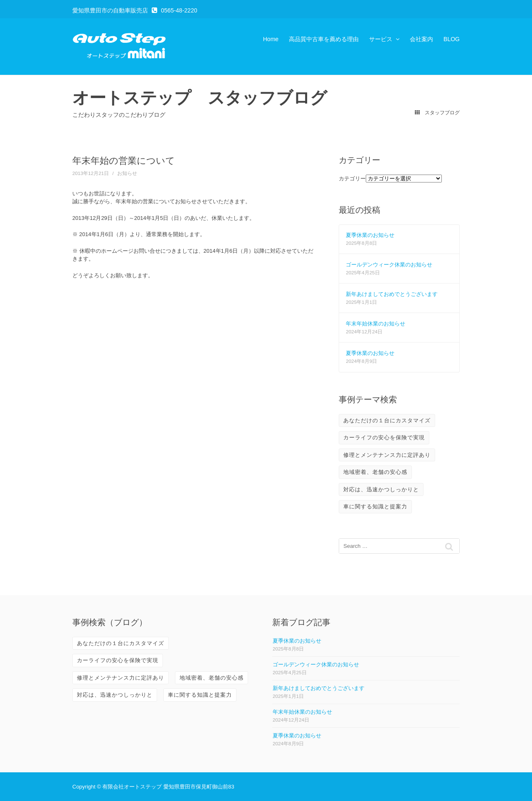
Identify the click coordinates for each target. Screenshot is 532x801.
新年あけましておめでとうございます (392, 294)
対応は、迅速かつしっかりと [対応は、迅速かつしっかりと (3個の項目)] (381, 489)
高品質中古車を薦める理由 (324, 39)
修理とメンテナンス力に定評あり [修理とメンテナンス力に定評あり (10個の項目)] (387, 455)
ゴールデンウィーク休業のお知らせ (389, 265)
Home (271, 39)
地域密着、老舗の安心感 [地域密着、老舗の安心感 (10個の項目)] (375, 472)
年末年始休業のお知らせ (376, 324)
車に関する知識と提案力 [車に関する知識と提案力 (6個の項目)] (375, 506)
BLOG (452, 39)
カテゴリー (352, 179)
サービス (381, 39)
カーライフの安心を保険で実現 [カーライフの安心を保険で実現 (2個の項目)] (384, 437)
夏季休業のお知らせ (370, 235)
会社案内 (421, 39)
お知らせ (127, 173)
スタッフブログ (437, 113)
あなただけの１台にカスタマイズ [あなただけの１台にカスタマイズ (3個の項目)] (387, 420)
